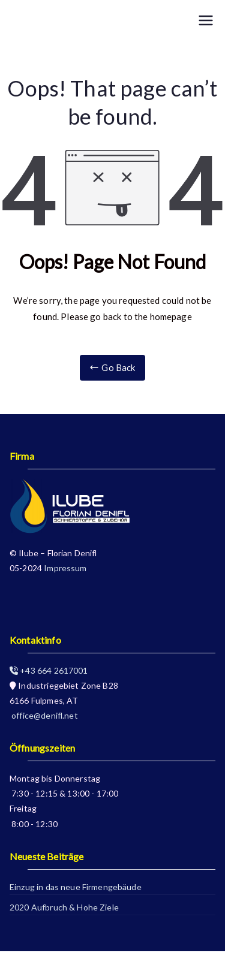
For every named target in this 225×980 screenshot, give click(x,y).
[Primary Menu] (206, 20)
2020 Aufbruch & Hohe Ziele (64, 907)
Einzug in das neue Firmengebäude (76, 887)
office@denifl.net (44, 715)
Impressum (65, 568)
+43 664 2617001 (49, 670)
